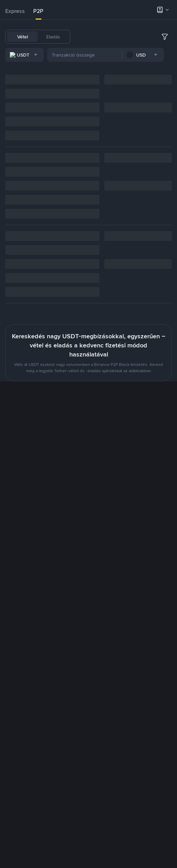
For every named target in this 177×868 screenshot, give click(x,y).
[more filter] (170, 56)
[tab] (15, 11)
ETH (136, 37)
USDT (85, 37)
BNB (120, 37)
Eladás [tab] (53, 37)
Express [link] (15, 11)
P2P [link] (38, 11)
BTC (103, 37)
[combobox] (82, 56)
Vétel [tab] (23, 37)
